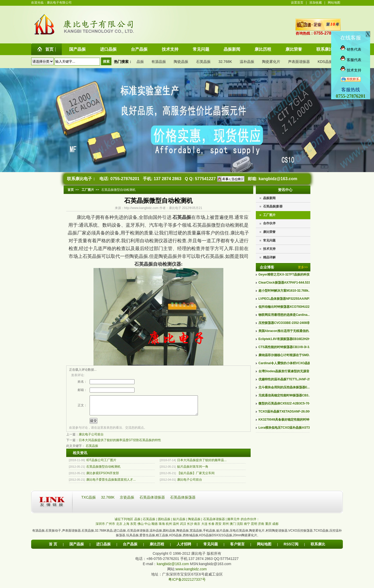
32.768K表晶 (104, 534)
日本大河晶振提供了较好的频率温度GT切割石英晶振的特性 (120, 444)
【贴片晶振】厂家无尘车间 (196, 477)
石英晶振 (203, 62)
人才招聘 (184, 548)
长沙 (190, 528)
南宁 (247, 528)
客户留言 (237, 548)
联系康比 (318, 548)
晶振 (140, 62)
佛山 (141, 528)
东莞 (133, 528)
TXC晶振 (89, 501)
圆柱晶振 (169, 534)
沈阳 (240, 528)
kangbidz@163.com (278, 179)
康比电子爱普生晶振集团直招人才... (111, 484)
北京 (119, 528)
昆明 (254, 528)
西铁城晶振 (191, 539)
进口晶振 (120, 534)
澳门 (233, 528)
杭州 (169, 528)
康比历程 (157, 548)
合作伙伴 (269, 223)
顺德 (155, 528)
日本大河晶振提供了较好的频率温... (202, 464)
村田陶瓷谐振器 (277, 534)
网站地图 (334, 3)
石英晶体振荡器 (183, 501)
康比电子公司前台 (91, 438)
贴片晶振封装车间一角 (193, 471)
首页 (71, 190)
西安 (218, 528)
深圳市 (100, 528)
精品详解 (269, 257)
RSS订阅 (291, 548)
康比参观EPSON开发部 (103, 477)
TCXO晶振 (321, 534)
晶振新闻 (269, 198)
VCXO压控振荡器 (300, 534)
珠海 (162, 528)
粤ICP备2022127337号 (187, 583)
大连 (204, 528)
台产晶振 (130, 548)
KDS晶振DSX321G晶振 (216, 539)
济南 (261, 528)
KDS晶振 (325, 62)
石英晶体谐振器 (153, 501)
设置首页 (297, 3)
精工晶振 (162, 539)
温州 (176, 528)
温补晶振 (247, 62)
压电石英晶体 (239, 534)
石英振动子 (53, 534)
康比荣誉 (269, 232)
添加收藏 (316, 3)
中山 (148, 528)
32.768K (225, 62)
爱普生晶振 (147, 539)
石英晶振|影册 (273, 206)
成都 (275, 528)
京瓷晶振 (128, 501)
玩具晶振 (132, 539)
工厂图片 (269, 215)
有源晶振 (159, 62)
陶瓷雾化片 (271, 62)
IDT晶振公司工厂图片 (101, 464)
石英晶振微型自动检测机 (103, 471)
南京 (197, 528)
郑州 (226, 528)
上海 (126, 528)
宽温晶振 (196, 534)
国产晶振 (77, 548)
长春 (211, 528)
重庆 (268, 528)
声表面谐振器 (299, 62)
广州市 (110, 528)
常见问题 (269, 240)
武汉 (183, 528)
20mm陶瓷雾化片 (245, 539)
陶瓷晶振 (181, 62)
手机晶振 (209, 534)
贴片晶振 (223, 534)
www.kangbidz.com (191, 573)
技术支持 (269, 249)
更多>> (303, 267)
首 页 (53, 548)
